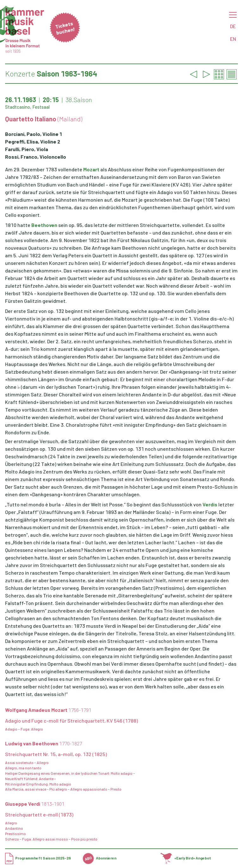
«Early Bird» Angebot (186, 858)
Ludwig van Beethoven (44, 743)
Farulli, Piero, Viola (27, 149)
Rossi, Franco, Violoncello (36, 157)
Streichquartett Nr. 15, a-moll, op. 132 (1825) (56, 754)
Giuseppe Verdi (35, 804)
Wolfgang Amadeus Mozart (48, 710)
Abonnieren (100, 858)
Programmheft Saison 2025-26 (38, 858)
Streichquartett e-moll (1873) (39, 814)
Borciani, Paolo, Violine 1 (34, 134)
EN (233, 39)
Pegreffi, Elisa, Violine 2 (33, 141)
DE (233, 26)
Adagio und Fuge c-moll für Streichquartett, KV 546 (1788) (72, 721)
